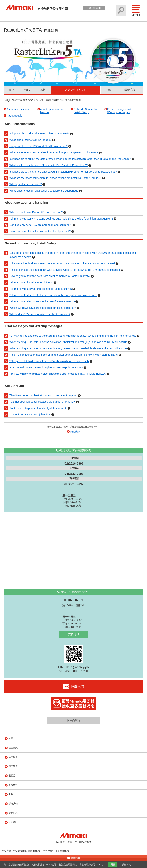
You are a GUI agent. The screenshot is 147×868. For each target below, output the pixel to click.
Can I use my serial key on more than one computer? (41, 225)
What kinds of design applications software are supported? (44, 191)
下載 (108, 90)
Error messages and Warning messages (119, 111)
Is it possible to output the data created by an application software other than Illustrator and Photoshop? (70, 159)
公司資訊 (13, 822)
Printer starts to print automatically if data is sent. (38, 408)
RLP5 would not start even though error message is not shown (46, 367)
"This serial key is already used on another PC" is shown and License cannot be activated (62, 263)
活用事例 (13, 757)
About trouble (15, 116)
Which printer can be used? (26, 184)
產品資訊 (13, 748)
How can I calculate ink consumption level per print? (40, 231)
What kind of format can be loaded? (30, 140)
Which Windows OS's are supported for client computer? (43, 308)
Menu (136, 10)
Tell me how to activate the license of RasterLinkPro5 (41, 289)
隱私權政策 (34, 851)
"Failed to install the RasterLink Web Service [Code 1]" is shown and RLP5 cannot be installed (65, 270)
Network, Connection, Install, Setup (86, 111)
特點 (27, 90)
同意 (113, 865)
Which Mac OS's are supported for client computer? (40, 314)
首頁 (11, 738)
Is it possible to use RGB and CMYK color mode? (39, 146)
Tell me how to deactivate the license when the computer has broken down (53, 295)
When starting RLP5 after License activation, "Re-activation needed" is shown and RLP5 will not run (68, 348)
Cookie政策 (48, 851)
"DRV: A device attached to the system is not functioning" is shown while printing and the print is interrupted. (73, 336)
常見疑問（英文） (76, 90)
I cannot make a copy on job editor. (30, 414)
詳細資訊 (126, 865)
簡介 (11, 90)
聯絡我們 (75, 432)
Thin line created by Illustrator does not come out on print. (43, 395)
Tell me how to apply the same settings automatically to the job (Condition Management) (61, 219)
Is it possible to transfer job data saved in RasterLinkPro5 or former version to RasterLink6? (63, 172)
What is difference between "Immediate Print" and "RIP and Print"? (49, 165)
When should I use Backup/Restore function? (36, 212)
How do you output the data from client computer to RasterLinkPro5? (50, 276)
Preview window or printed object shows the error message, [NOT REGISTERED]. (58, 374)
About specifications (18, 109)
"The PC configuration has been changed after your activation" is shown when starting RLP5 (64, 355)
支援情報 (74, 634)
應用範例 (13, 766)
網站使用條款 (20, 851)
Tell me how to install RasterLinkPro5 (31, 282)
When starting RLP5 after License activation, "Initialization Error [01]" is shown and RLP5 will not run (68, 342)
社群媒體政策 (62, 851)
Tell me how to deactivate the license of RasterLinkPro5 (42, 301)
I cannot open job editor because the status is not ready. (42, 402)
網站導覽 (6, 851)
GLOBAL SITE (94, 8)
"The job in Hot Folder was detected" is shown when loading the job (49, 361)
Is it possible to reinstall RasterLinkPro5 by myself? (39, 133)
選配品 (12, 776)
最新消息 (130, 90)
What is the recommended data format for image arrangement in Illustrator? (54, 152)
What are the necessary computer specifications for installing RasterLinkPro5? (55, 178)
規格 (43, 90)
